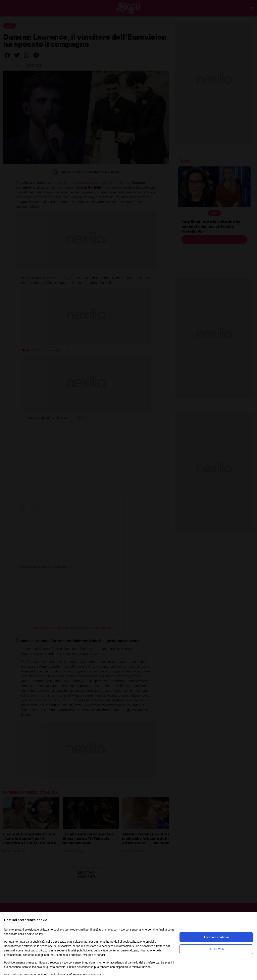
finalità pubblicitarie (80, 950)
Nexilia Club (216, 949)
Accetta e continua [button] (216, 937)
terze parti (66, 942)
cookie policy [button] (34, 934)
